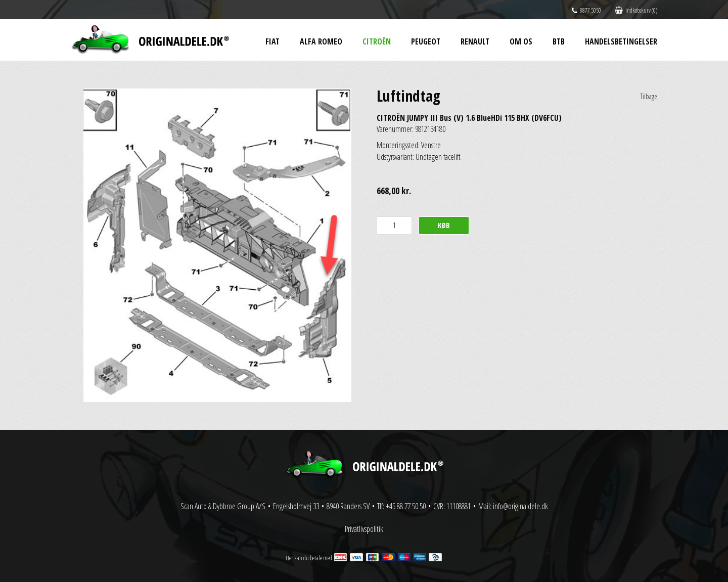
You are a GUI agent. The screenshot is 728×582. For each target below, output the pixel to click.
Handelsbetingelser (621, 41)
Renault (475, 41)
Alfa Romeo (321, 41)
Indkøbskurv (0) (636, 10)
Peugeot (426, 41)
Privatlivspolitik (364, 529)
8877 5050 (586, 10)
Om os (521, 41)
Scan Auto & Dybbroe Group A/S (223, 506)
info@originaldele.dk (520, 506)
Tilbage (649, 96)
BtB (559, 41)
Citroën (377, 41)
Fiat (272, 41)
